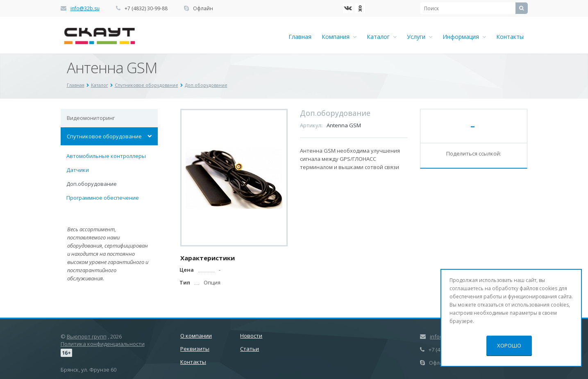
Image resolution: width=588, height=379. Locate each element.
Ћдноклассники (360, 8)
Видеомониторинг (91, 118)
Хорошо (509, 345)
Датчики (78, 170)
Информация (464, 37)
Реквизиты (195, 349)
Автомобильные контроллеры (106, 156)
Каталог (382, 37)
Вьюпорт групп (87, 336)
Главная (300, 37)
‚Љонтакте (348, 8)
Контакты (510, 37)
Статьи (250, 349)
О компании (196, 336)
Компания (339, 37)
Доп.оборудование (92, 184)
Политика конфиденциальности (103, 344)
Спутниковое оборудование (104, 136)
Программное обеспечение (103, 198)
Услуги (420, 37)
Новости (251, 336)
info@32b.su (85, 8)
